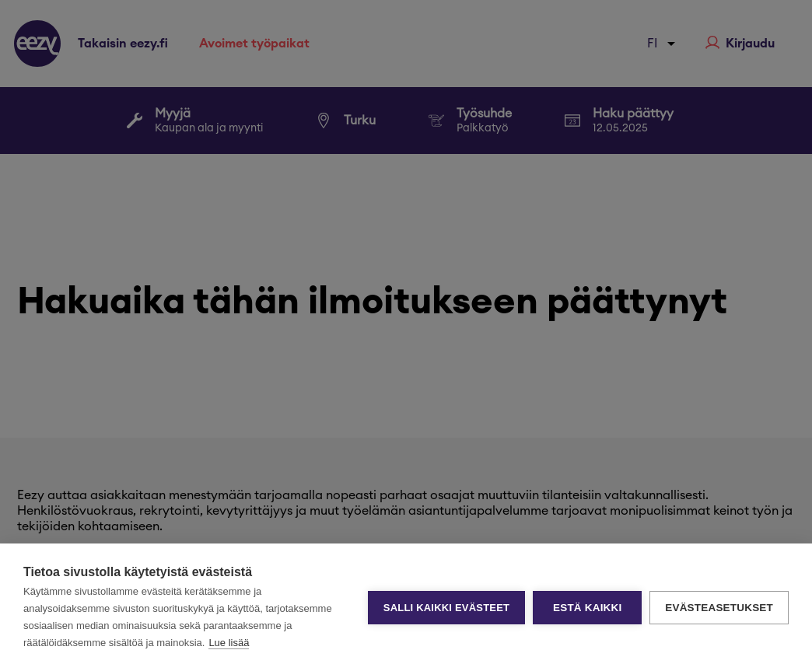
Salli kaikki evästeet (446, 608)
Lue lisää (229, 643)
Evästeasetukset (719, 608)
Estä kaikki (587, 608)
